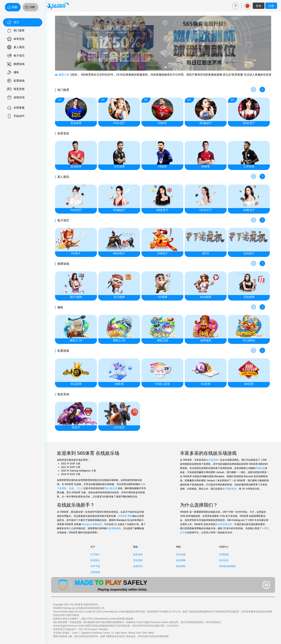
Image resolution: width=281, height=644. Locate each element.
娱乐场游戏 (212, 460)
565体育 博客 (125, 516)
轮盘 (72, 488)
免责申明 (138, 566)
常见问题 (181, 554)
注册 (271, 6)
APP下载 (95, 566)
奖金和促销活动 (224, 524)
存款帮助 (181, 560)
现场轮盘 (260, 468)
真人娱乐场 (111, 488)
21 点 (80, 488)
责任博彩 (138, 560)
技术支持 (224, 560)
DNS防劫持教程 (227, 566)
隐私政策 (138, 554)
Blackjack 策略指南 (92, 524)
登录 (259, 6)
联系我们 (95, 560)
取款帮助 (181, 566)
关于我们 (95, 554)
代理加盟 (224, 554)
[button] (262, 90)
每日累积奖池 (230, 489)
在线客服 (95, 572)
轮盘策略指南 (114, 528)
